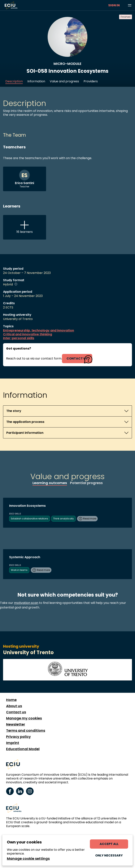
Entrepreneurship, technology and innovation (39, 331)
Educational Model (23, 749)
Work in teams (19, 570)
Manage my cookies (24, 718)
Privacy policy (18, 737)
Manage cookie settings (28, 859)
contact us (77, 358)
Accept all (109, 844)
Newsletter (16, 724)
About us (14, 706)
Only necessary (109, 855)
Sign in (114, 5)
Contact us (16, 712)
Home (11, 700)
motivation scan (26, 603)
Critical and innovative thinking (28, 334)
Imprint (13, 743)
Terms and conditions (26, 731)
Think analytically (63, 519)
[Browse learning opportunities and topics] (130, 5)
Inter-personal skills (19, 338)
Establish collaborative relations (30, 519)
